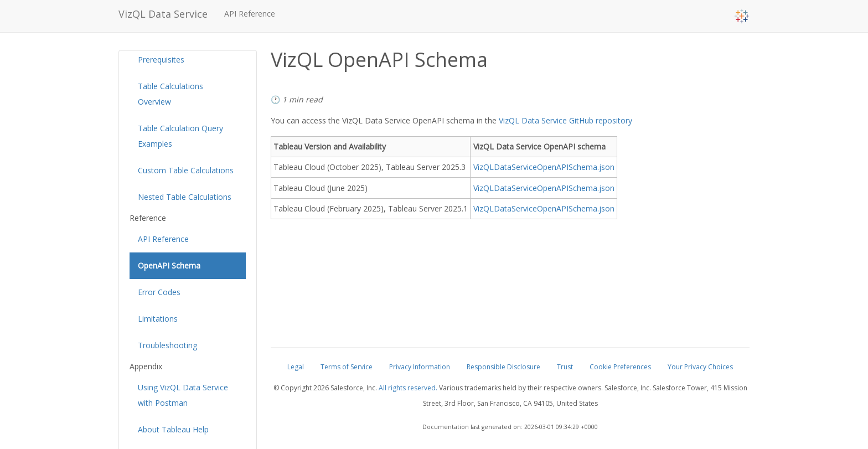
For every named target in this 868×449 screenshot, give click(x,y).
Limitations (158, 319)
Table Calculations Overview (170, 94)
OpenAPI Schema (169, 265)
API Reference (250, 14)
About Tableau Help (173, 429)
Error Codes (159, 292)
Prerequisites (161, 60)
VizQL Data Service (163, 14)
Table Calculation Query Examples (180, 136)
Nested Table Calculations (185, 197)
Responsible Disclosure (503, 367)
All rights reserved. (408, 388)
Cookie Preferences (620, 367)
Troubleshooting (167, 345)
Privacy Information (420, 367)
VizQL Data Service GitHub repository (565, 120)
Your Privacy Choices (700, 367)
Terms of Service (347, 367)
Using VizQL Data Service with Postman (183, 395)
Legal (296, 367)
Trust (565, 367)
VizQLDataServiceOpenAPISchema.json (544, 167)
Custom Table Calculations (186, 170)
